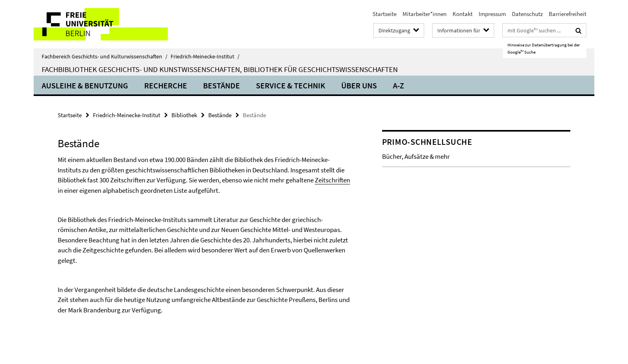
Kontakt (463, 14)
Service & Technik (291, 85)
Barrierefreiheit (568, 14)
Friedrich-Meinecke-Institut (205, 56)
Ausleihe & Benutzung (85, 85)
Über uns (359, 85)
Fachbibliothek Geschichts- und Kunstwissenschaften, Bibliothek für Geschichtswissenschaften (220, 69)
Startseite (384, 14)
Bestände (221, 85)
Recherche (166, 85)
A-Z (399, 85)
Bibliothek (184, 115)
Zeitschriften (332, 180)
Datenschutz (527, 14)
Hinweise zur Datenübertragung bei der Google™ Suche (544, 48)
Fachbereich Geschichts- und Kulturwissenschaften (105, 56)
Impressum (492, 14)
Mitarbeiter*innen (425, 14)
